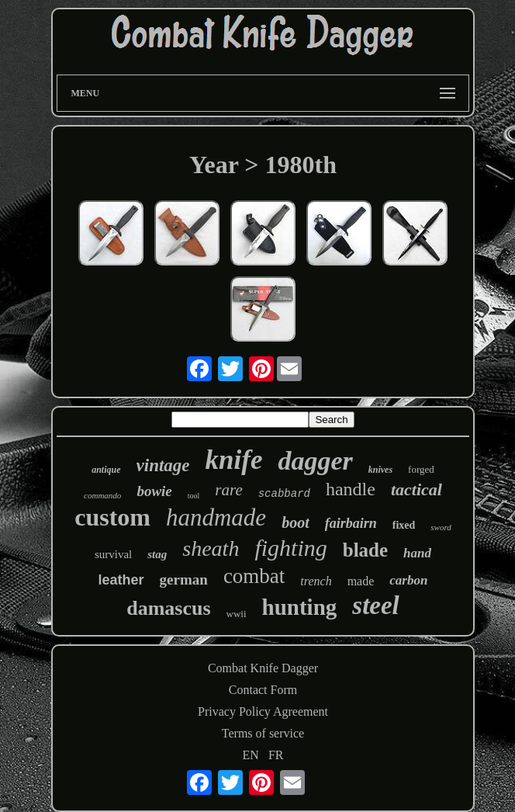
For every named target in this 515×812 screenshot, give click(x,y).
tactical (416, 489)
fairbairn (351, 523)
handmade (216, 517)
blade (365, 550)
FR (276, 755)
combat (254, 576)
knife (234, 460)
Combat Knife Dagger (263, 668)
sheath (211, 548)
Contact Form (263, 690)
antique (106, 470)
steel (375, 606)
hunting (300, 607)
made (361, 581)
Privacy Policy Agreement (263, 711)
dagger (315, 461)
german (184, 580)
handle (351, 489)
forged (421, 469)
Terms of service (263, 733)
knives (380, 470)
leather (121, 580)
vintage (163, 465)
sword (441, 527)
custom (112, 517)
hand (417, 553)
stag (157, 554)
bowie (154, 491)
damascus (168, 608)
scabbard (284, 494)
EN (251, 755)
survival (113, 554)
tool (194, 496)
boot (296, 522)
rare (228, 490)
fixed (404, 525)
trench (316, 581)
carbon (408, 580)
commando (102, 495)
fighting (290, 548)
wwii (237, 614)
